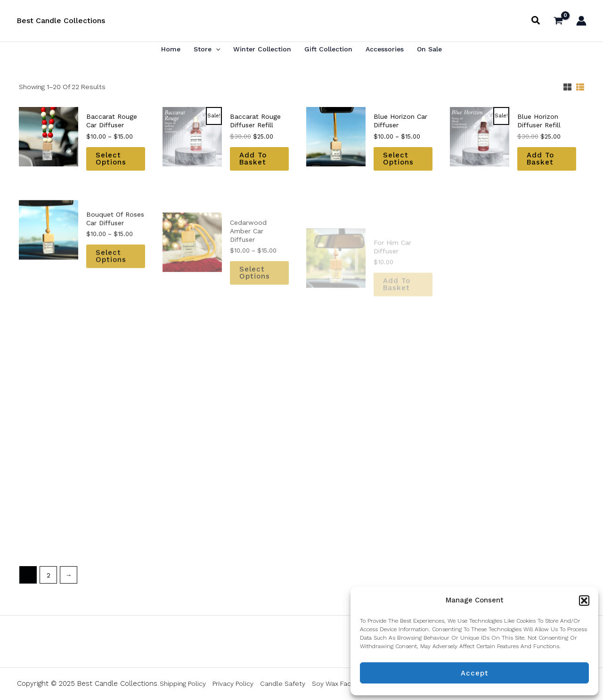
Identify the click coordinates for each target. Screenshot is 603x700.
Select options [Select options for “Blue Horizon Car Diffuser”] (398, 162)
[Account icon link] (581, 21)
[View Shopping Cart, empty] (558, 21)
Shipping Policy (183, 684)
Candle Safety (283, 684)
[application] (216, 49)
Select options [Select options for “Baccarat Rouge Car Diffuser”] (111, 159)
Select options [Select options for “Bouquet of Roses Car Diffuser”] (111, 282)
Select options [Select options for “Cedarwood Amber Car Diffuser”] (255, 299)
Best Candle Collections (61, 21)
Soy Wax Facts (335, 684)
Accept (475, 673)
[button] (584, 601)
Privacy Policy (233, 684)
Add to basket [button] (253, 159)
